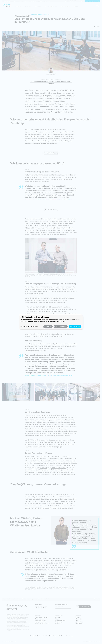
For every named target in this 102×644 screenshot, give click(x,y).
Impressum (34, 327)
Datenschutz (25, 327)
